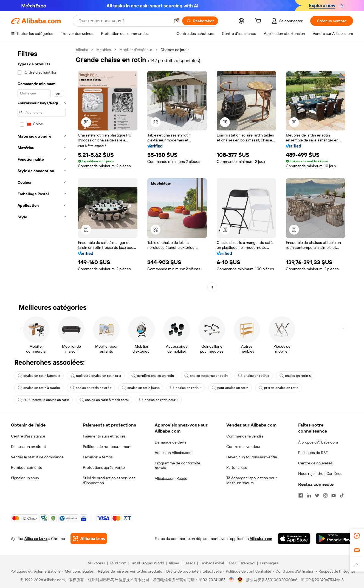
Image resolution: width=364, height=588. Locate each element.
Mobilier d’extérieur (136, 50)
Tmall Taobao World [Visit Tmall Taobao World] (148, 563)
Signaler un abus (25, 478)
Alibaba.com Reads (171, 478)
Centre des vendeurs (244, 447)
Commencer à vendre (245, 436)
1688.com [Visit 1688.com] (118, 563)
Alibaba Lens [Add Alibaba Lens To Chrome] (36, 539)
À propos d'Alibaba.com (318, 442)
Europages (269, 563)
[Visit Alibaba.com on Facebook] (301, 495)
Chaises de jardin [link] (175, 50)
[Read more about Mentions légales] (78, 571)
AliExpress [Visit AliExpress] (96, 563)
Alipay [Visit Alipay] (174, 563)
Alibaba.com (261, 539)
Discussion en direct (29, 447)
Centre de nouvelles (315, 463)
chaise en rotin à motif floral (104, 400)
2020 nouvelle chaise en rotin (43, 400)
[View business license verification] (231, 580)
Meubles (104, 50)
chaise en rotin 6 (295, 376)
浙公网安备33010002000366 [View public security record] (272, 580)
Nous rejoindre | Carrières (320, 473)
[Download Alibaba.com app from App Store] (294, 539)
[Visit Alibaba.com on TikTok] (342, 495)
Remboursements (26, 467)
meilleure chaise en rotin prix (96, 376)
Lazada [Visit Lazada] (189, 563)
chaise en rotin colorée (91, 388)
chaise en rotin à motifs (39, 388)
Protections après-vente (104, 467)
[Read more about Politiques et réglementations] (35, 571)
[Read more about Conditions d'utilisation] (294, 571)
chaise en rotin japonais (39, 376)
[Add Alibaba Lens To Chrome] (89, 539)
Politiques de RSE (313, 453)
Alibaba (82, 50)
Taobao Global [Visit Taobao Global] (212, 563)
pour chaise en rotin (230, 388)
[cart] (259, 22)
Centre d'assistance (28, 436)
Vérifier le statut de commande (37, 457)
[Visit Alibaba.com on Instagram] (325, 495)
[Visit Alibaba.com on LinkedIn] (309, 495)
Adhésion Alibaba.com (174, 453)
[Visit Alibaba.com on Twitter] (317, 495)
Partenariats (237, 467)
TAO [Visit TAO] (232, 563)
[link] (357, 536)
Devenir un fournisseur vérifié (252, 457)
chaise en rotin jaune (141, 388)
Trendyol (248, 563)
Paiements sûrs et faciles (104, 436)
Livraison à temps (98, 457)
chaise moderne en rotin (206, 376)
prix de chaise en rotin (279, 388)
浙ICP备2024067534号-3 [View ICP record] (322, 580)
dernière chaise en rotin (153, 376)
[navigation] (42, 169)
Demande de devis (171, 442)
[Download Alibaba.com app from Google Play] (335, 539)
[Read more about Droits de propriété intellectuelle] (193, 571)
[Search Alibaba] (124, 21)
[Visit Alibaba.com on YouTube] (334, 495)
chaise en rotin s (254, 376)
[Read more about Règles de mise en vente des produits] (129, 571)
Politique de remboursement (107, 447)
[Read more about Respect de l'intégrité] (336, 571)
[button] (177, 21)
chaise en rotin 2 (186, 388)
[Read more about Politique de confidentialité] (247, 571)
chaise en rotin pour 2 (159, 400)
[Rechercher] (200, 21)
